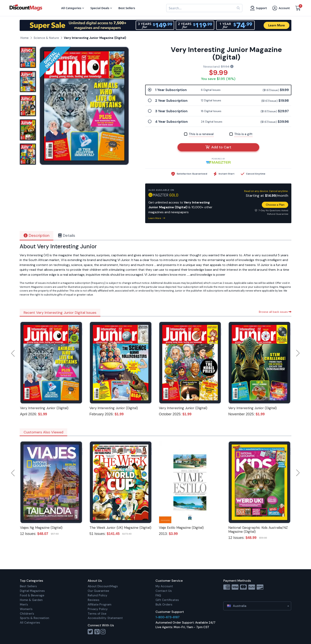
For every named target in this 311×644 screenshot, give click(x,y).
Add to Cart (218, 147)
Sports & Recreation (35, 618)
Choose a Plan (275, 205)
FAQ (158, 595)
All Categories (30, 623)
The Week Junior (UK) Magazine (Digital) (120, 528)
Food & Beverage (32, 595)
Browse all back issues (275, 312)
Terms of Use (97, 614)
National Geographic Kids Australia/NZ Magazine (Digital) (258, 530)
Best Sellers (28, 586)
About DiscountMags (103, 586)
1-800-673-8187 (167, 617)
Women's (26, 609)
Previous (13, 353)
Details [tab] (67, 235)
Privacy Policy (98, 609)
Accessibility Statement (105, 618)
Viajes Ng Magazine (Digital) (41, 528)
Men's (24, 605)
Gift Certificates (167, 600)
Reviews (94, 600)
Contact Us (164, 591)
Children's (27, 614)
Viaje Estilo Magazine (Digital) (181, 528)
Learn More (157, 218)
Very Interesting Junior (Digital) (44, 408)
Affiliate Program (99, 605)
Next (298, 353)
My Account (164, 586)
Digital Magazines (32, 591)
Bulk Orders (164, 605)
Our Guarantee (98, 591)
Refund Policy (97, 595)
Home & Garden (31, 600)
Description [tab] (36, 235)
